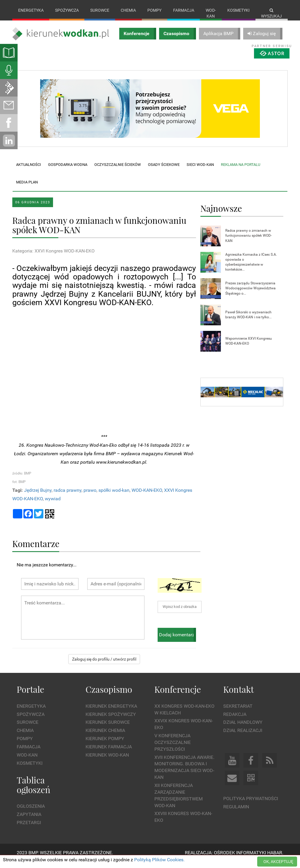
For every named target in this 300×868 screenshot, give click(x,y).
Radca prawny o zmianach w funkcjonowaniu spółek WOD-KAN (248, 242)
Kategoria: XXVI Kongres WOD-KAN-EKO (53, 257)
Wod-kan (211, 13)
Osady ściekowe (164, 170)
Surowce (100, 10)
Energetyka (31, 10)
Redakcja (235, 720)
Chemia (128, 10)
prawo (90, 496)
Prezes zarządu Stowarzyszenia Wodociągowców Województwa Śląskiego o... (250, 294)
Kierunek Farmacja (109, 753)
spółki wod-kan (114, 496)
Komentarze (36, 549)
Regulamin (236, 813)
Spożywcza (67, 10)
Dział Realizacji (243, 736)
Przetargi (29, 828)
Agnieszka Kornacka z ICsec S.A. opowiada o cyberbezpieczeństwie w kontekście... (251, 268)
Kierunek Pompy (105, 745)
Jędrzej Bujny (38, 496)
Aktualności (29, 170)
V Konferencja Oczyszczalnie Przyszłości (173, 748)
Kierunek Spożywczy (111, 720)
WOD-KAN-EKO (147, 496)
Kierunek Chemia (105, 736)
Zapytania (29, 820)
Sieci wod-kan (200, 170)
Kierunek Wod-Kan (107, 761)
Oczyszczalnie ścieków (118, 170)
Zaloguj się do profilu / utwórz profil (104, 665)
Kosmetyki (238, 10)
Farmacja (184, 10)
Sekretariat (238, 712)
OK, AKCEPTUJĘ (278, 862)
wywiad (53, 505)
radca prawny (68, 496)
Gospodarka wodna (68, 170)
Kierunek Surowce (108, 728)
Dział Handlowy (243, 728)
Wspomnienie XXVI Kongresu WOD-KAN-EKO (249, 347)
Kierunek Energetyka (111, 712)
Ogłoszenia (31, 812)
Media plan (27, 188)
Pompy (154, 10)
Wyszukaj (271, 13)
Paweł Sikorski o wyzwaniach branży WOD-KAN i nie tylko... (248, 320)
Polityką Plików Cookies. (159, 860)
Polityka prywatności (251, 805)
